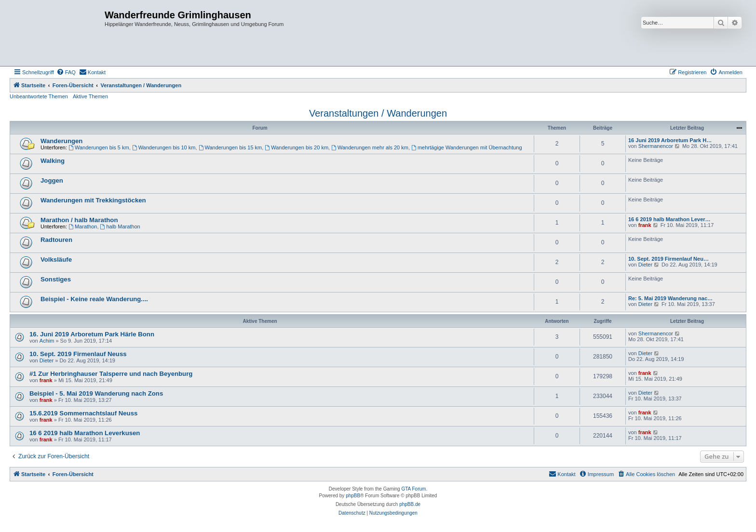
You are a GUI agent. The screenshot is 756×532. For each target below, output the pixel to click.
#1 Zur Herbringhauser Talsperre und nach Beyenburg (111, 374)
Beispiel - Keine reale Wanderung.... (94, 299)
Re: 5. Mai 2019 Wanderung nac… (670, 298)
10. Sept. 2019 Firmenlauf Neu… (668, 259)
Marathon (83, 226)
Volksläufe (56, 259)
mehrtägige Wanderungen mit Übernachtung (467, 147)
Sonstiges (56, 279)
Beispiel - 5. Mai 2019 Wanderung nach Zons (96, 393)
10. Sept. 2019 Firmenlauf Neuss (78, 354)
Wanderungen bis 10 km (164, 147)
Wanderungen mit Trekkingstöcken (93, 200)
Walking (53, 161)
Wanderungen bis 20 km (297, 147)
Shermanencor (656, 146)
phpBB (353, 496)
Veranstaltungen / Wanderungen (378, 113)
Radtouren (56, 240)
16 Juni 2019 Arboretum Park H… (670, 140)
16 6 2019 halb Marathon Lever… (669, 219)
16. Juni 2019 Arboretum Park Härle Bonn (92, 334)
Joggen (52, 180)
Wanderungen (61, 141)
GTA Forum (413, 489)
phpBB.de (410, 504)
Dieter (645, 265)
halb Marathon (120, 226)
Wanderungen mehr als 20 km (370, 147)
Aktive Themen (90, 96)
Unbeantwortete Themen (39, 96)
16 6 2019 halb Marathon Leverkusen (85, 433)
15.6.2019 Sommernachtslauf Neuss (83, 413)
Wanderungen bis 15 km (230, 147)
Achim (47, 341)
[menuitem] (66, 72)
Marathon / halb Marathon (79, 220)
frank (645, 225)
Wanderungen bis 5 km (99, 147)
